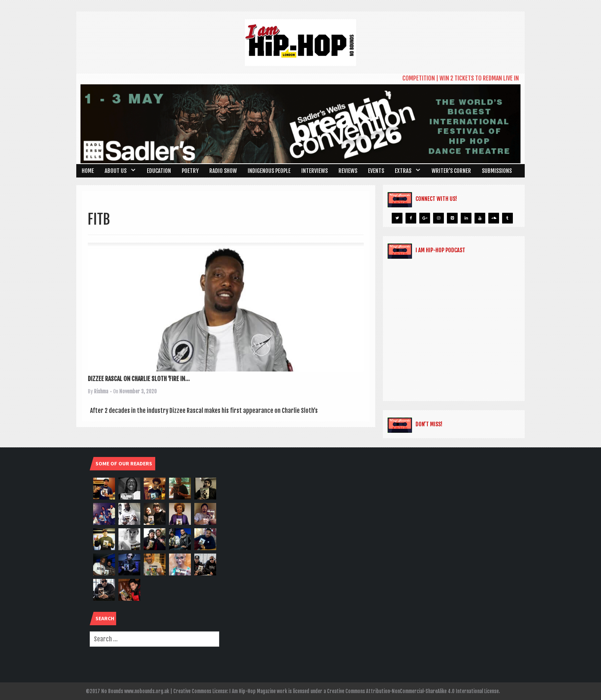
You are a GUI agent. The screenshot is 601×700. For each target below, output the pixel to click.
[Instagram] (438, 218)
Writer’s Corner (451, 171)
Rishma (101, 391)
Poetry (190, 171)
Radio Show (223, 171)
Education (159, 171)
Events (376, 171)
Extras (403, 171)
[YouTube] (480, 218)
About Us (116, 171)
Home (88, 171)
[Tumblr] (507, 218)
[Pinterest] (452, 218)
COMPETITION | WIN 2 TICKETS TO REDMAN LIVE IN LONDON (476, 78)
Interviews (314, 171)
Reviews (348, 171)
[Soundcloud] (494, 218)
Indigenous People (269, 171)
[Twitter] (397, 218)
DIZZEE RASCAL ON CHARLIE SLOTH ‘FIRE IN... (139, 379)
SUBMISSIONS (497, 171)
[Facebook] (411, 218)
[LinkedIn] (466, 218)
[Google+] (425, 218)
